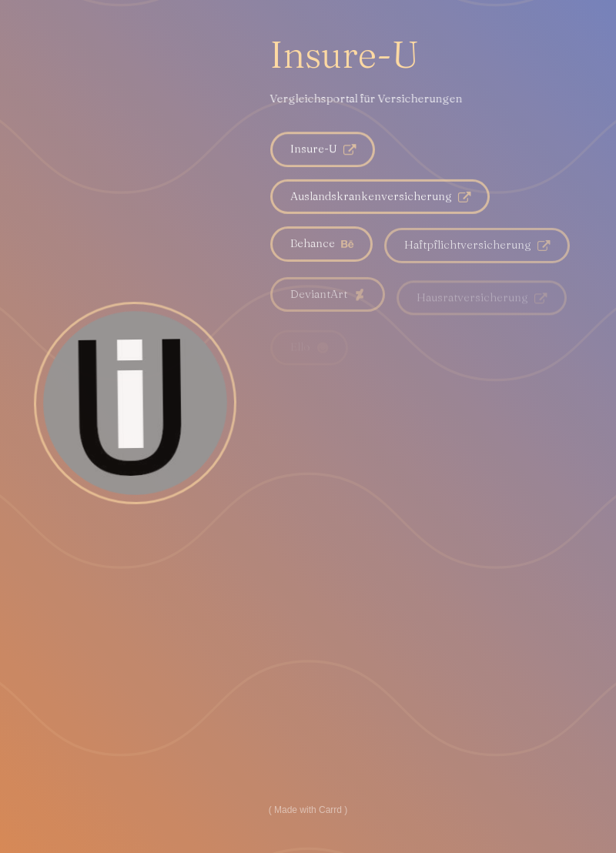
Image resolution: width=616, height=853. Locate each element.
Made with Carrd (308, 810)
